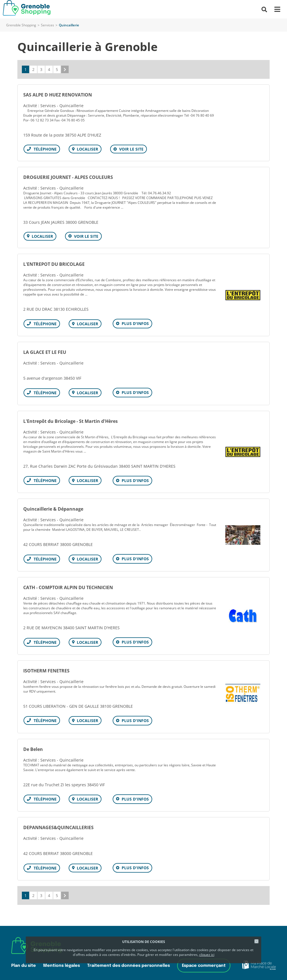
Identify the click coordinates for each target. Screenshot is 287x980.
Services (48, 25)
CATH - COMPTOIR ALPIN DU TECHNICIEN (68, 585)
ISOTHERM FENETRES (46, 667)
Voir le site (130, 149)
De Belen (33, 745)
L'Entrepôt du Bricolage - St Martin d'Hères (70, 419)
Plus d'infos (135, 323)
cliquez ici (207, 955)
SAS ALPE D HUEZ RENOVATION (58, 95)
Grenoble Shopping (21, 25)
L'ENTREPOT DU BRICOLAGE (54, 263)
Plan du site (24, 961)
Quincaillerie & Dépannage (53, 507)
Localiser (87, 149)
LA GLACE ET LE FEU (45, 351)
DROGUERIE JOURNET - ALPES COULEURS (68, 177)
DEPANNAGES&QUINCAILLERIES (58, 823)
